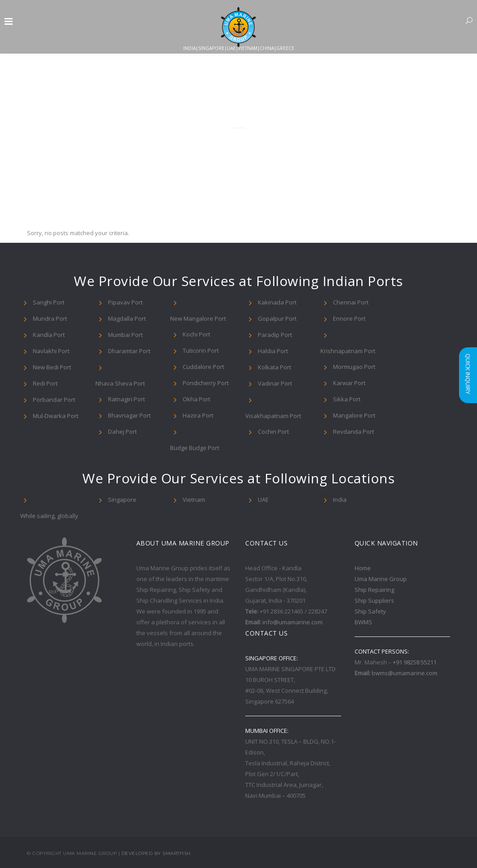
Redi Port (45, 383)
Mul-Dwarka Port (56, 416)
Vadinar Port (275, 383)
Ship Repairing (374, 590)
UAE (263, 500)
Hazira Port (198, 415)
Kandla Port (49, 335)
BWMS (363, 622)
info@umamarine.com (292, 622)
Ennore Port (349, 318)
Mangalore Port (354, 415)
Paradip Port (275, 335)
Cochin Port (273, 432)
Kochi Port (196, 334)
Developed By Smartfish (156, 853)
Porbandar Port (54, 400)
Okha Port (196, 399)
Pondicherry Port (206, 383)
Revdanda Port (353, 432)
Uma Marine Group (381, 579)
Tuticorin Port (201, 350)
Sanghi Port (49, 302)
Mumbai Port (125, 335)
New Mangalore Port (198, 318)
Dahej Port (122, 432)
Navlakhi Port (51, 351)
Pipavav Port (125, 302)
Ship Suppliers (374, 600)
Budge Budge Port (195, 448)
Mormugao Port (354, 367)
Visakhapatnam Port (273, 416)
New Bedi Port (52, 367)
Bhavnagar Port (129, 415)
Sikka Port (347, 399)
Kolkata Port (274, 367)
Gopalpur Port (277, 318)
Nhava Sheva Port (120, 383)
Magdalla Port (127, 318)
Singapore (122, 500)
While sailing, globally (49, 516)
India (340, 500)
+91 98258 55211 (415, 662)
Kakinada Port (277, 302)
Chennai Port (351, 302)
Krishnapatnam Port (348, 351)
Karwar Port (349, 383)
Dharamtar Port (129, 351)
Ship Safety (370, 611)
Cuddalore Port (203, 367)
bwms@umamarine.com (405, 673)
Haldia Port (273, 351)
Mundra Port (50, 318)
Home (363, 568)
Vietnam (194, 500)
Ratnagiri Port (126, 399)
